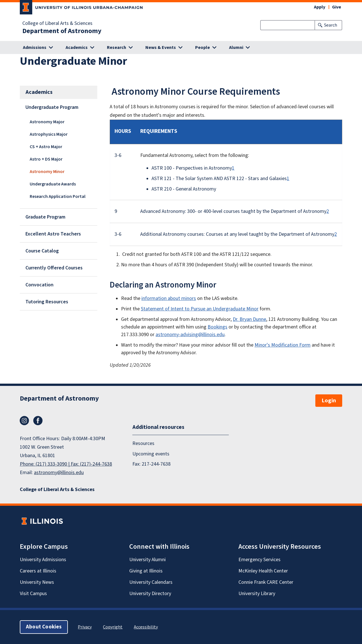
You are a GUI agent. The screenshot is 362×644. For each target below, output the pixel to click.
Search (331, 25)
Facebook (38, 421)
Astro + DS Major (46, 159)
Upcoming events (151, 454)
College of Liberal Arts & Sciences (57, 23)
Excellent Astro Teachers (53, 234)
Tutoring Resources (47, 302)
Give (337, 7)
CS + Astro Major (46, 147)
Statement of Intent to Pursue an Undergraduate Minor (200, 309)
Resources (143, 443)
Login (329, 401)
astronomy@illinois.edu (59, 473)
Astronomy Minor (47, 172)
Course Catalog (42, 251)
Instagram (24, 421)
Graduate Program (45, 217)
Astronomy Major (47, 122)
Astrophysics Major (49, 134)
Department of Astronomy (62, 31)
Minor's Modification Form (283, 345)
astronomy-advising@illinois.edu (190, 335)
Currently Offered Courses (54, 268)
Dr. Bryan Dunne (249, 319)
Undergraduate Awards (53, 184)
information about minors (169, 298)
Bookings (217, 327)
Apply (320, 7)
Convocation (39, 285)
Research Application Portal (58, 196)
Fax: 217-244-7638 (151, 464)
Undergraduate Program (52, 107)
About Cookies (44, 627)
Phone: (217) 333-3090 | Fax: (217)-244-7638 (66, 464)
